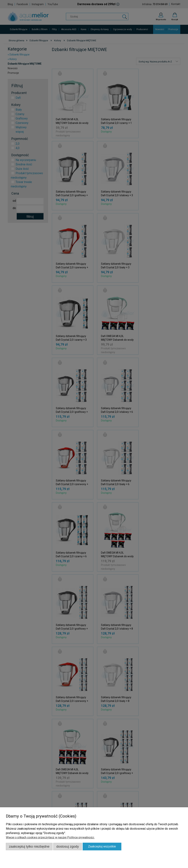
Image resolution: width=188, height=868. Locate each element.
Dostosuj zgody (68, 846)
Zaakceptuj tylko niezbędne (29, 846)
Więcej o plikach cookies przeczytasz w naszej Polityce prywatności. (50, 837)
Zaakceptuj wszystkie (102, 846)
